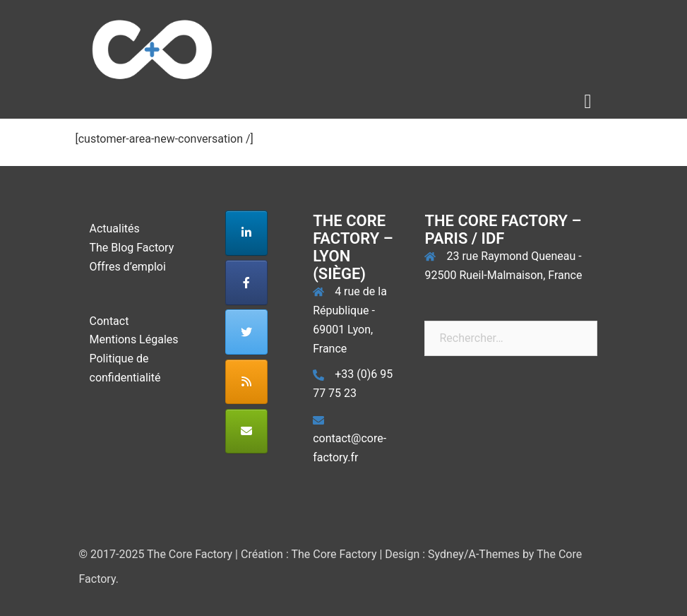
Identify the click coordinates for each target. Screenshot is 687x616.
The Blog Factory (132, 248)
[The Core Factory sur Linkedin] (247, 233)
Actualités (115, 229)
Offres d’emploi (128, 267)
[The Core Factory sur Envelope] (247, 432)
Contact (109, 321)
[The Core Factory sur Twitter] (247, 332)
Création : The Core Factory (309, 554)
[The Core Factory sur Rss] (247, 382)
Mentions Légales (134, 339)
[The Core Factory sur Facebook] (247, 283)
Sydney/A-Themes (474, 554)
